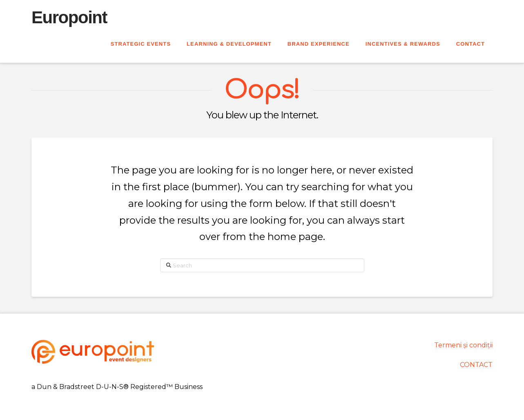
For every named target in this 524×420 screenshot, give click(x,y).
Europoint (69, 18)
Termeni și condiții (463, 345)
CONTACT (476, 365)
